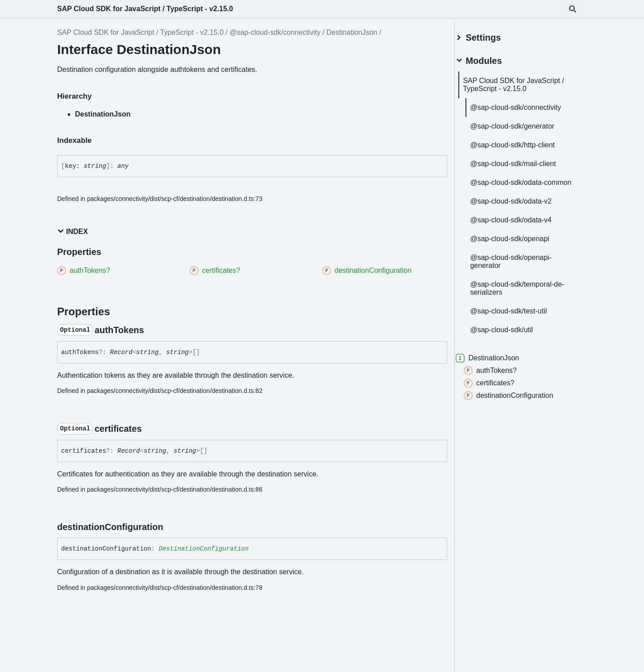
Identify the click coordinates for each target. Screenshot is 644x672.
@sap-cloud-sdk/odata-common (518, 183)
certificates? (500, 388)
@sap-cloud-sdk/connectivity (275, 32)
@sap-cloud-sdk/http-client (523, 141)
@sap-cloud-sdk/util (512, 334)
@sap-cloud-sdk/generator (523, 123)
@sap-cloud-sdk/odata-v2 (521, 206)
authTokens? (501, 375)
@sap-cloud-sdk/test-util (519, 315)
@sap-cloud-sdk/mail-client (524, 160)
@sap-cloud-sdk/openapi (520, 243)
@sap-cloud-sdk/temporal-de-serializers (523, 293)
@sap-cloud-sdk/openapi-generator (521, 266)
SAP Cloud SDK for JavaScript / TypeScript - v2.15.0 (145, 9)
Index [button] (73, 232)
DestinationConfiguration (204, 549)
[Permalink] (152, 330)
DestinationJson (352, 32)
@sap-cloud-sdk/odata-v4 (521, 224)
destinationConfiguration (519, 400)
